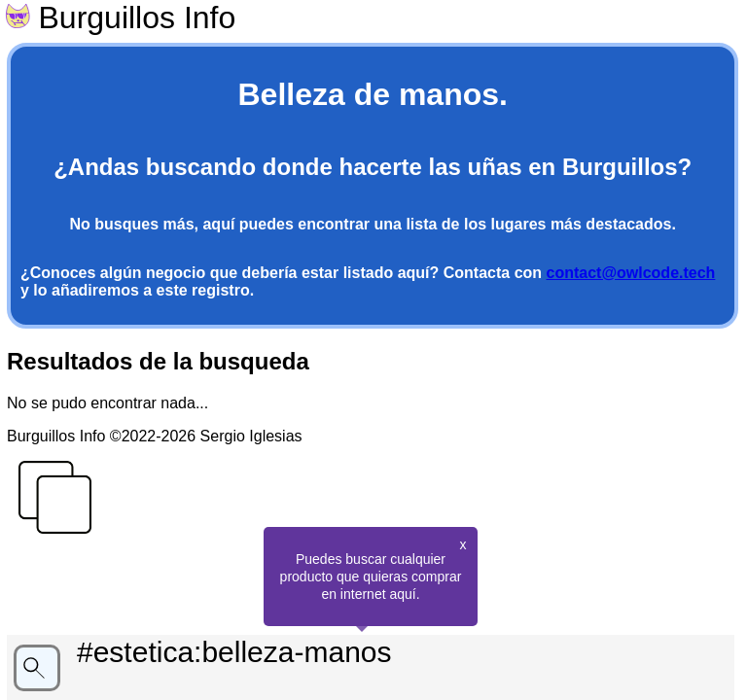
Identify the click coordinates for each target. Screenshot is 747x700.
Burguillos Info (120, 17)
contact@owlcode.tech (631, 273)
